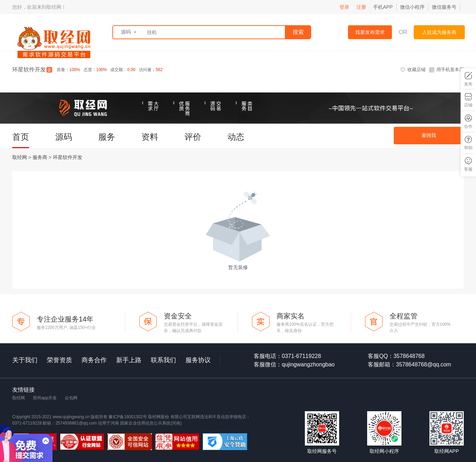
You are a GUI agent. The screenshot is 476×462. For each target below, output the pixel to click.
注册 (361, 7)
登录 (344, 7)
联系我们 (163, 360)
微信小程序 (412, 7)
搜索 (298, 32)
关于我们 (25, 360)
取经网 (20, 157)
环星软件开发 (68, 157)
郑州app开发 (45, 398)
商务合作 (94, 360)
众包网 (71, 398)
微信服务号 (444, 7)
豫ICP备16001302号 (128, 417)
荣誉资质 (59, 360)
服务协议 (198, 360)
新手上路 (129, 360)
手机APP (383, 7)
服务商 (41, 157)
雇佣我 (429, 135)
